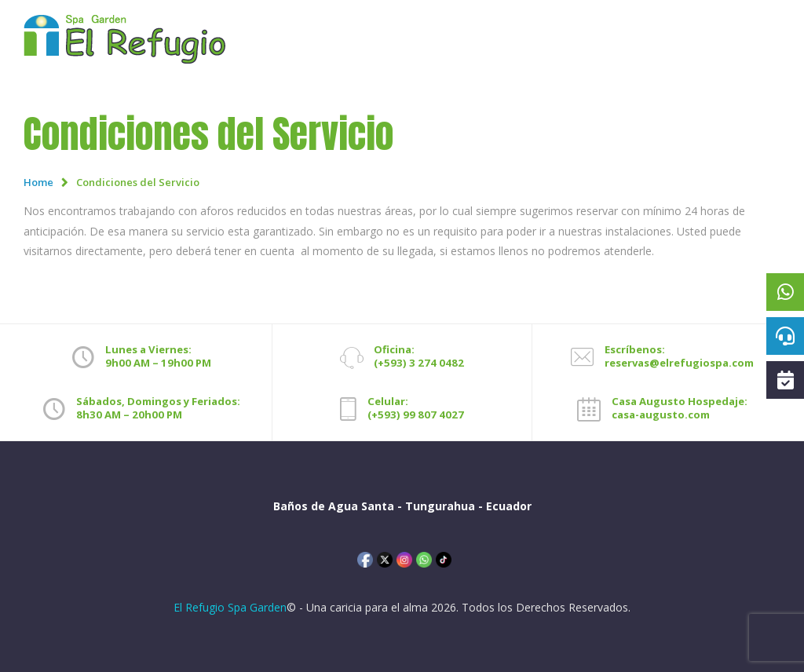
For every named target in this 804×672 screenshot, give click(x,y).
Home (38, 182)
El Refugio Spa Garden (230, 607)
